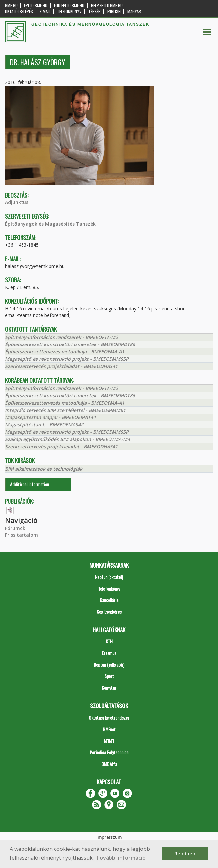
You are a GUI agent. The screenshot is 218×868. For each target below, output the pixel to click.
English (114, 11)
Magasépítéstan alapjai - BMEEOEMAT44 (50, 417)
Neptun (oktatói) (109, 577)
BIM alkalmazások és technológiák (44, 469)
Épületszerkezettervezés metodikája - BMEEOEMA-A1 (65, 352)
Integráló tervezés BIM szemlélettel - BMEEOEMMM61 (65, 410)
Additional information (29, 484)
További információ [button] (121, 858)
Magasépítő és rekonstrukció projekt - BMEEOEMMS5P (67, 359)
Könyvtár (109, 687)
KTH (109, 641)
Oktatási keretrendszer (109, 718)
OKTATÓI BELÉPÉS (19, 11)
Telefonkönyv (69, 11)
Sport (109, 676)
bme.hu (11, 5)
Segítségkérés (109, 612)
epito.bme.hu (36, 5)
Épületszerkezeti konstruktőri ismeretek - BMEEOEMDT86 (70, 344)
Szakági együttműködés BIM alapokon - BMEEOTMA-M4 (67, 439)
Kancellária (109, 600)
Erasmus (109, 653)
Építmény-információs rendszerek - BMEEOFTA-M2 (62, 337)
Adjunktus (17, 202)
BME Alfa (109, 764)
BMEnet (109, 729)
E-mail (45, 11)
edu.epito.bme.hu (69, 5)
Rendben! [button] (185, 854)
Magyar (134, 11)
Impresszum (109, 837)
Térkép (94, 11)
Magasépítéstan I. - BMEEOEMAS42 (44, 425)
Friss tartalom (22, 535)
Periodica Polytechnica (109, 752)
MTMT (109, 741)
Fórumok (15, 528)
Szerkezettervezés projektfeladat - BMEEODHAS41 (61, 366)
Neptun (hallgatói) (109, 664)
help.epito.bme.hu (107, 5)
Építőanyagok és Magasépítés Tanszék (50, 224)
